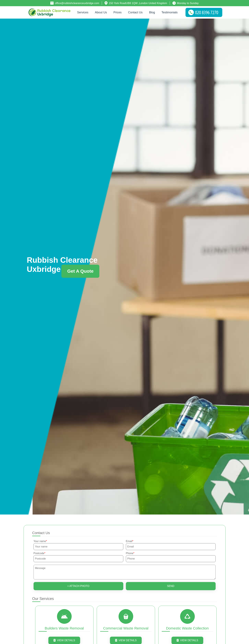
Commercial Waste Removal (126, 628)
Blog (152, 12)
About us (101, 12)
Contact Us (135, 12)
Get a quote (80, 271)
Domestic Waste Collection (187, 628)
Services (83, 12)
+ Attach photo (78, 586)
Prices (117, 12)
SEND (171, 586)
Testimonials (170, 12)
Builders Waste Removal (64, 628)
